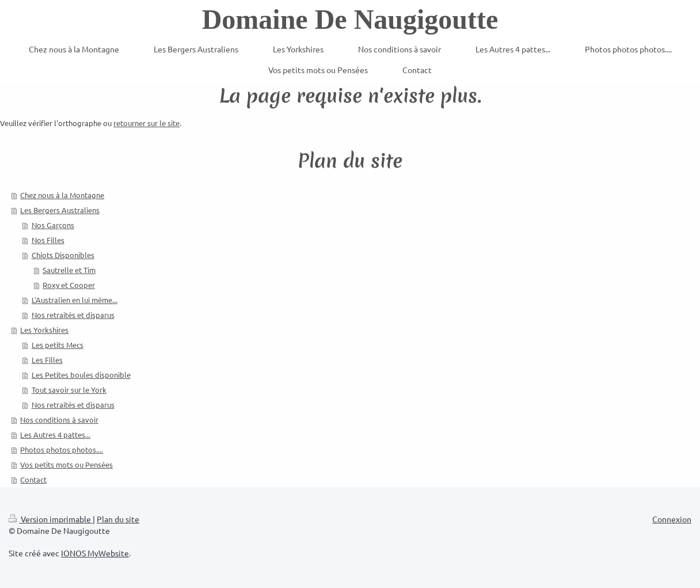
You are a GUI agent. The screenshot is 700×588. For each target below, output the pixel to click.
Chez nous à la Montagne (62, 195)
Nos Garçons (53, 225)
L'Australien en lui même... (75, 300)
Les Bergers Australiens (60, 210)
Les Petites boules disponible (81, 375)
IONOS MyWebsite (95, 553)
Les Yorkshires (44, 330)
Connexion (672, 519)
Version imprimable (51, 519)
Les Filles (47, 360)
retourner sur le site (147, 123)
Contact (33, 479)
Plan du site (118, 519)
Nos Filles (48, 240)
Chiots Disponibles (63, 255)
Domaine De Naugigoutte (350, 19)
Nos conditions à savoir (59, 420)
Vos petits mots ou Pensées (66, 464)
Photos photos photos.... (62, 449)
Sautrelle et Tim (69, 270)
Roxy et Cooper (69, 285)
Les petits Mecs (58, 345)
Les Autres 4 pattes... (55, 435)
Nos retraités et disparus (73, 315)
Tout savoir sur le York (69, 390)
